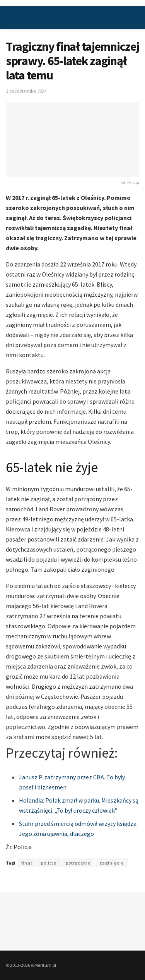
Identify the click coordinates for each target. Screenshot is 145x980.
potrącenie (78, 863)
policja (49, 863)
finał (27, 863)
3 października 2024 (26, 91)
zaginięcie (112, 863)
